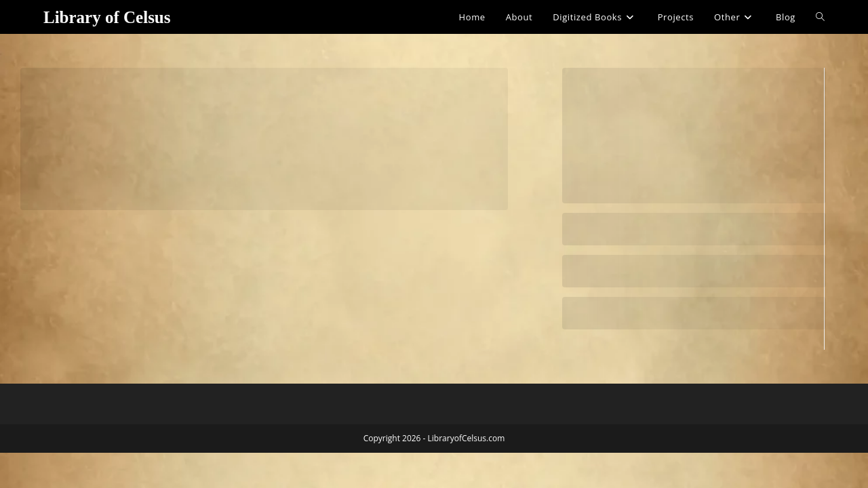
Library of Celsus (107, 17)
